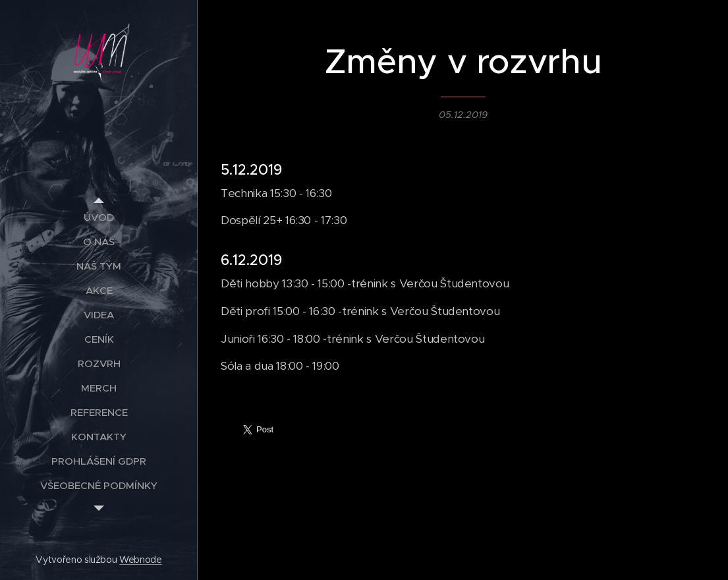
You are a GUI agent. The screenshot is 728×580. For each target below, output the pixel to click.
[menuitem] (99, 217)
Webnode (141, 560)
